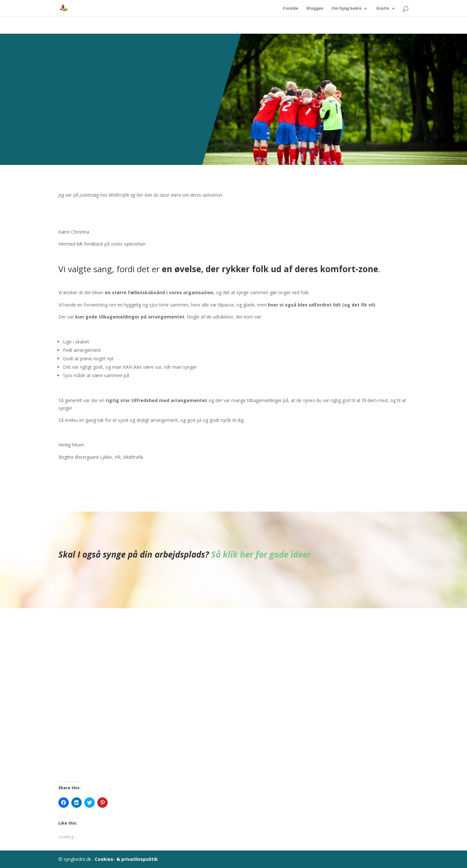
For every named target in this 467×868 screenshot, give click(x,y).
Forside (290, 8)
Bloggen (315, 8)
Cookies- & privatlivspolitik (126, 859)
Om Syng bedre (346, 8)
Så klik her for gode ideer (261, 554)
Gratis (383, 8)
